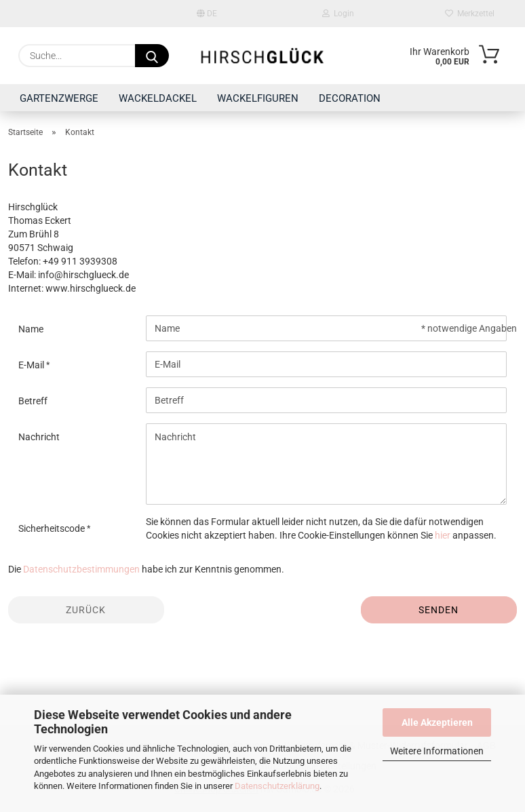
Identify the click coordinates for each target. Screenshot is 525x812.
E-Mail (32, 365)
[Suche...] (152, 56)
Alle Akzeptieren (437, 722)
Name (31, 329)
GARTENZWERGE (59, 98)
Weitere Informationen (437, 751)
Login (338, 14)
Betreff (33, 401)
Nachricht (39, 437)
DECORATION (350, 98)
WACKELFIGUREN (258, 98)
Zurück (86, 610)
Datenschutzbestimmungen (81, 569)
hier (443, 535)
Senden (439, 610)
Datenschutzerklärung (277, 786)
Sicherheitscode (53, 528)
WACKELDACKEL (158, 98)
